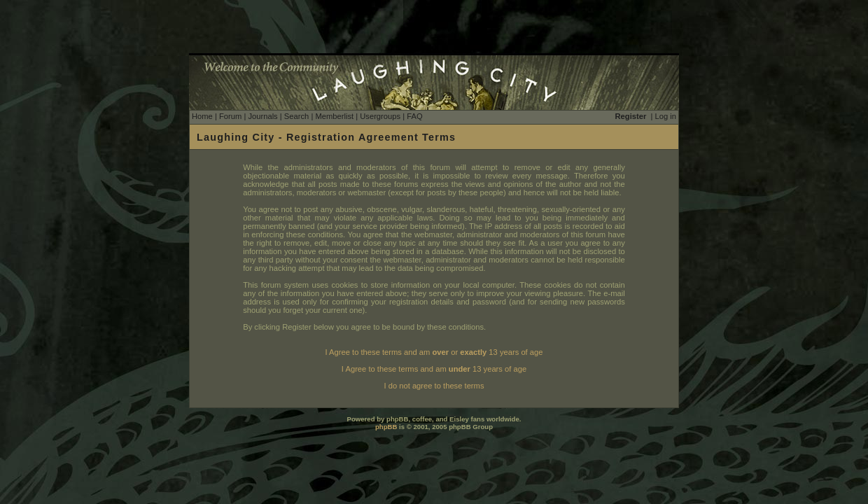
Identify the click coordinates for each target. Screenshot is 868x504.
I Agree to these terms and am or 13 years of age (434, 352)
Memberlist (334, 116)
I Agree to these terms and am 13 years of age (434, 369)
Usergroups (380, 116)
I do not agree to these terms (434, 386)
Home (202, 116)
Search (296, 116)
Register (631, 116)
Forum (230, 116)
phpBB (386, 427)
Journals (262, 116)
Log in (666, 116)
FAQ (414, 116)
